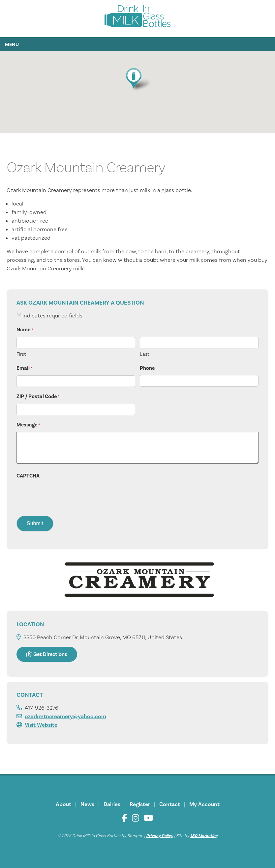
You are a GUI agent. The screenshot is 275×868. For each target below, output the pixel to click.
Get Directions (47, 654)
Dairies (112, 804)
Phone (147, 368)
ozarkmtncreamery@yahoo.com (65, 717)
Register (140, 804)
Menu (12, 45)
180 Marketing (204, 836)
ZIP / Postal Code (38, 397)
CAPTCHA (28, 476)
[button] (137, 80)
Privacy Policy (160, 836)
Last (145, 354)
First (21, 354)
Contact (170, 804)
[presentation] (67, 496)
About (63, 804)
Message (28, 425)
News (87, 804)
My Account (204, 804)
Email (25, 368)
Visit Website (41, 725)
